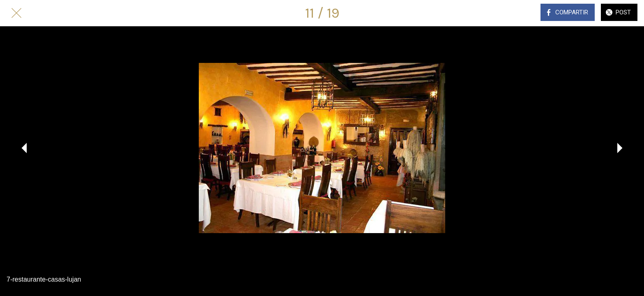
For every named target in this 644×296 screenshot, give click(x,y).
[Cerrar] (16, 13)
